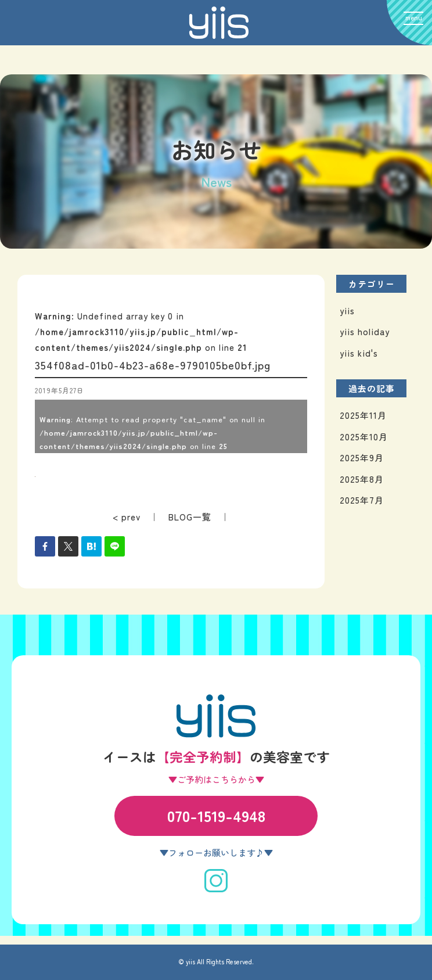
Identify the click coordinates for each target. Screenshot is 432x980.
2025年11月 (363, 415)
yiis (347, 310)
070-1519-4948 (216, 815)
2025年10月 (364, 437)
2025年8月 (362, 479)
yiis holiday (365, 331)
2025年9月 (362, 457)
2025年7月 (362, 500)
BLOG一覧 (190, 517)
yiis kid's (359, 353)
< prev (127, 517)
